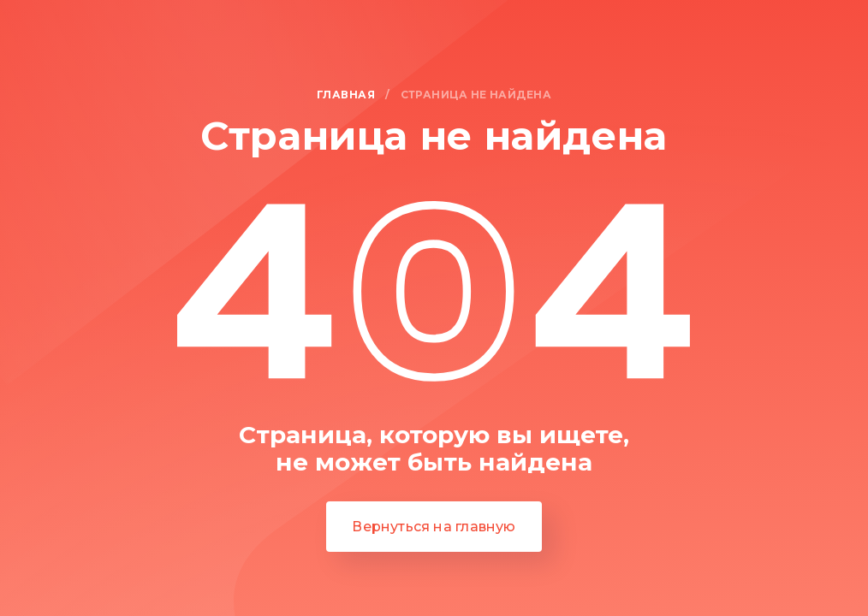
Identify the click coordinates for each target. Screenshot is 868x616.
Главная (346, 95)
